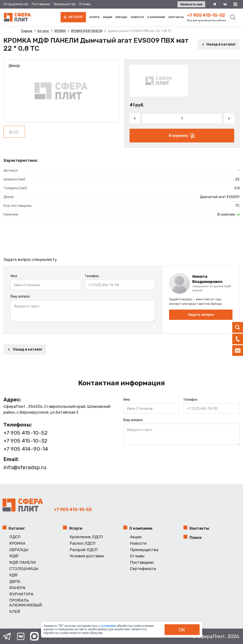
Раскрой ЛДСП (84, 550)
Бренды (121, 17)
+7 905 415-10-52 (206, 15)
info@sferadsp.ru (25, 467)
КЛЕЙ (15, 612)
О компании (156, 17)
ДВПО (15, 582)
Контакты (176, 17)
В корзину (182, 136)
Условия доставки (87, 556)
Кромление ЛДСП (86, 537)
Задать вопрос (201, 315)
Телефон (92, 276)
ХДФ (13, 575)
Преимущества (65, 4)
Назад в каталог (219, 44)
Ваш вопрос (20, 296)
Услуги (94, 17)
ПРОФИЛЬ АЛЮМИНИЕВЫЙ (26, 603)
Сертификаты (143, 569)
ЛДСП (15, 537)
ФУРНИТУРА (21, 594)
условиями (109, 626)
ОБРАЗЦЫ (19, 550)
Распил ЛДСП (83, 543)
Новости (137, 17)
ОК (182, 630)
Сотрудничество (16, 4)
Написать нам (191, 4)
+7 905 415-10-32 (25, 441)
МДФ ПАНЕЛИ (23, 563)
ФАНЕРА (17, 588)
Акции (108, 17)
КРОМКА (17, 543)
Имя (14, 276)
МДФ (14, 556)
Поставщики (41, 4)
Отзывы (85, 4)
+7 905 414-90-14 (26, 449)
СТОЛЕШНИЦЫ (24, 569)
